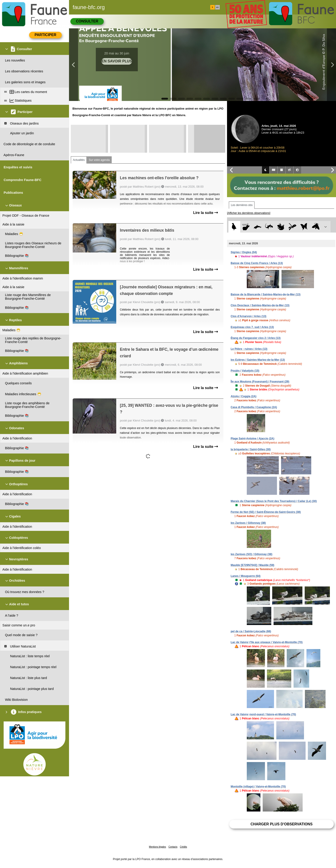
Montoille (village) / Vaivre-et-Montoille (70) (258, 787)
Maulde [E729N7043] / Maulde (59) (252, 565)
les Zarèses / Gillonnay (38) (248, 523)
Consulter (87, 21)
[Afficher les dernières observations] (249, 213)
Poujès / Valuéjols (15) (245, 371)
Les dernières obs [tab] (242, 205)
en (217, 7)
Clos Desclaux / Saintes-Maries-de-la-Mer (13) (260, 305)
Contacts (173, 847)
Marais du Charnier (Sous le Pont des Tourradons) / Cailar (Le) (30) (274, 501)
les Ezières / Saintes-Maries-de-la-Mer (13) (258, 360)
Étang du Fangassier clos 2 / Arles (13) (256, 338)
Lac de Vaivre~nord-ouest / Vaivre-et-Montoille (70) (263, 714)
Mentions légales (157, 847)
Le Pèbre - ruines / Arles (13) (249, 349)
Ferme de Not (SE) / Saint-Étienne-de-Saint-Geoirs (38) (266, 512)
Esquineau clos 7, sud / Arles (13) (252, 327)
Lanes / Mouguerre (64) (246, 576)
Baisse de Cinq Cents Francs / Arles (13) (257, 263)
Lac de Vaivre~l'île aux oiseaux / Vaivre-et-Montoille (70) (267, 642)
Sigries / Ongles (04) (244, 252)
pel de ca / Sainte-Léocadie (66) (251, 631)
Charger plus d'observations (281, 824)
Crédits (183, 847)
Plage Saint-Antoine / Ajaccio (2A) (252, 439)
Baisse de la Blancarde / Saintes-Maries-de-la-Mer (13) (266, 294)
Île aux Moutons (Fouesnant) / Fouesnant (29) (260, 382)
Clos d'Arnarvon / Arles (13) (248, 316)
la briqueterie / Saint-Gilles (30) (251, 449)
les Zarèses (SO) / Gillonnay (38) (251, 554)
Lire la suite (206, 213)
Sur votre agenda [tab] (99, 160)
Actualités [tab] (79, 160)
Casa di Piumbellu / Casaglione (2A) (254, 407)
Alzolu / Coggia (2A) (243, 396)
